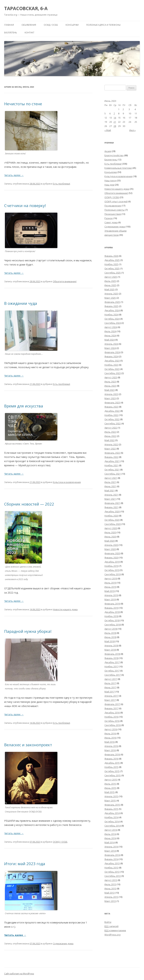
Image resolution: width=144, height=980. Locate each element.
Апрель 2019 (111, 595)
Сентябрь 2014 (113, 826)
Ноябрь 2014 (111, 817)
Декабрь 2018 (112, 612)
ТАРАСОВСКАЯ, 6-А (26, 8)
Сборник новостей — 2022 (29, 504)
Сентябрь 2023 (113, 373)
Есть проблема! (61, 184)
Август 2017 (111, 679)
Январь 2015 (111, 809)
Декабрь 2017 (112, 662)
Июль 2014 (110, 834)
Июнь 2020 (110, 537)
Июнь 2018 (110, 637)
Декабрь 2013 (112, 863)
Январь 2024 (111, 356)
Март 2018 (110, 650)
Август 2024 (111, 327)
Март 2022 (110, 449)
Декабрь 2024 (112, 310)
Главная (9, 25)
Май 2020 (110, 541)
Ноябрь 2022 (111, 415)
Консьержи (72, 25)
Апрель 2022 (111, 444)
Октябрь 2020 (112, 520)
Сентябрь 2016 (113, 725)
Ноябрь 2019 (111, 566)
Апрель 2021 (111, 495)
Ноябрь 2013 (111, 868)
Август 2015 (111, 780)
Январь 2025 (111, 306)
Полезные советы (115, 210)
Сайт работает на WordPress (19, 974)
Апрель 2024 (111, 344)
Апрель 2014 (111, 847)
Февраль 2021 (112, 503)
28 (115, 126)
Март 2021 (110, 499)
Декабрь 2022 (112, 411)
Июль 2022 (110, 432)
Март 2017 (110, 700)
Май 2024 (110, 340)
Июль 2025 (110, 281)
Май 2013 (110, 893)
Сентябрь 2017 (113, 675)
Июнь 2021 (110, 486)
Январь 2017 (111, 708)
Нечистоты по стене (23, 104)
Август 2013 (111, 880)
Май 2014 (110, 842)
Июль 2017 (110, 683)
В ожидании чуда (21, 303)
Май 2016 (110, 742)
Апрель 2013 (111, 897)
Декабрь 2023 (112, 361)
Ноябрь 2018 (111, 616)
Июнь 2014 (110, 838)
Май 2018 (110, 641)
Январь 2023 (111, 407)
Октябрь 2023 (112, 369)
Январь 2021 (111, 507)
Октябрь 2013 (112, 872)
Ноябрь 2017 (111, 666)
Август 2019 (111, 579)
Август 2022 (111, 428)
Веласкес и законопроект (28, 745)
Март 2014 (110, 851)
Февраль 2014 (112, 855)
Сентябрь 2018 (113, 625)
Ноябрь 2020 (111, 516)
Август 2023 (111, 377)
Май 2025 (110, 289)
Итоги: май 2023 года (25, 864)
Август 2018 (111, 629)
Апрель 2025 (111, 294)
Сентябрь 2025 (113, 273)
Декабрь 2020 (112, 511)
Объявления (29, 25)
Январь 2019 (111, 608)
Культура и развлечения (67, 482)
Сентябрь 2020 (113, 524)
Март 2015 (110, 801)
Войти (108, 922)
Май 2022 (110, 440)
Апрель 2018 (111, 646)
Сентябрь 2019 (113, 574)
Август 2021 (111, 478)
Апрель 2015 (111, 796)
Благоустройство (114, 155)
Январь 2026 (111, 256)
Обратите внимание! (65, 281)
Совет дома (111, 222)
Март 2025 (110, 298)
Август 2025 (111, 277)
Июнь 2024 (110, 336)
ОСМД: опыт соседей (116, 201)
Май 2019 (110, 591)
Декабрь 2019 (112, 562)
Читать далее (14, 175)
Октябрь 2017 (112, 671)
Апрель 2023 (111, 394)
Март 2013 (110, 901)
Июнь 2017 (110, 687)
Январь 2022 (111, 457)
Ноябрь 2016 (111, 717)
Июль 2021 (110, 482)
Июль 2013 (110, 884)
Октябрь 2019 (112, 570)
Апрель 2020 (111, 545)
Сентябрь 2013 (113, 876)
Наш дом (109, 185)
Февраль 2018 (112, 654)
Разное (109, 218)
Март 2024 (110, 348)
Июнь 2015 (110, 788)
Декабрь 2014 (112, 813)
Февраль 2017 (112, 704)
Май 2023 (110, 390)
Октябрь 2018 (112, 620)
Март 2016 (110, 750)
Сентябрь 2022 (113, 423)
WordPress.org (112, 935)
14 (115, 118)
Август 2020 (111, 528)
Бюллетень (11, 33)
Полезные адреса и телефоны (103, 25)
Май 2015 (110, 792)
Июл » (132, 130)
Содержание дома (63, 944)
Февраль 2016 (112, 754)
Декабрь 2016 (112, 713)
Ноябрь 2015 (111, 767)
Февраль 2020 (112, 553)
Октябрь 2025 (112, 268)
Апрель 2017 (111, 696)
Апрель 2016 (111, 746)
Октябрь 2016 (112, 721)
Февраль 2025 (112, 302)
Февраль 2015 (112, 805)
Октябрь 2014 (112, 821)
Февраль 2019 (112, 604)
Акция (108, 151)
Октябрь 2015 (112, 771)
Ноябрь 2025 (111, 264)
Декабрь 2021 (112, 461)
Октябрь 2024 (112, 319)
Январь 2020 (111, 558)
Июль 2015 (110, 784)
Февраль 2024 (112, 352)
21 (115, 122)
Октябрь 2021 (112, 470)
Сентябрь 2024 (113, 323)
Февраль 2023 (112, 403)
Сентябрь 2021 (113, 474)
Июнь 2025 (110, 285)
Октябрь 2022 (112, 419)
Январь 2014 (111, 859)
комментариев (115, 930)
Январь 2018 (111, 658)
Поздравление (113, 206)
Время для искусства (24, 406)
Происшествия (113, 214)
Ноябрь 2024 (111, 315)
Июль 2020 (110, 532)
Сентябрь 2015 (113, 775)
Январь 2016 (111, 759)
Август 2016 (111, 729)
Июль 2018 (110, 633)
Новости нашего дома (65, 609)
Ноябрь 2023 (111, 365)
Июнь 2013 (110, 889)
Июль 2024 (110, 331)
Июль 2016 (110, 734)
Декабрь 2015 (112, 763)
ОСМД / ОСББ (51, 25)
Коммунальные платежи (118, 168)
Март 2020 (110, 549)
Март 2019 (110, 599)
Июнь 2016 (110, 738)
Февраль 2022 (112, 453)
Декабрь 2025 (112, 260)
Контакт (29, 33)
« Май (108, 130)
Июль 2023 (110, 382)
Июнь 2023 (110, 386)
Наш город (110, 180)
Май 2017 (110, 692)
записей (111, 926)
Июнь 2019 (110, 587)
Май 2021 (110, 491)
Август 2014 (111, 830)
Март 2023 (110, 398)
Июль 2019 (110, 583)
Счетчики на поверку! (25, 205)
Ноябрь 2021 (111, 465)
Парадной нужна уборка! (28, 631)
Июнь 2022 (110, 436)
